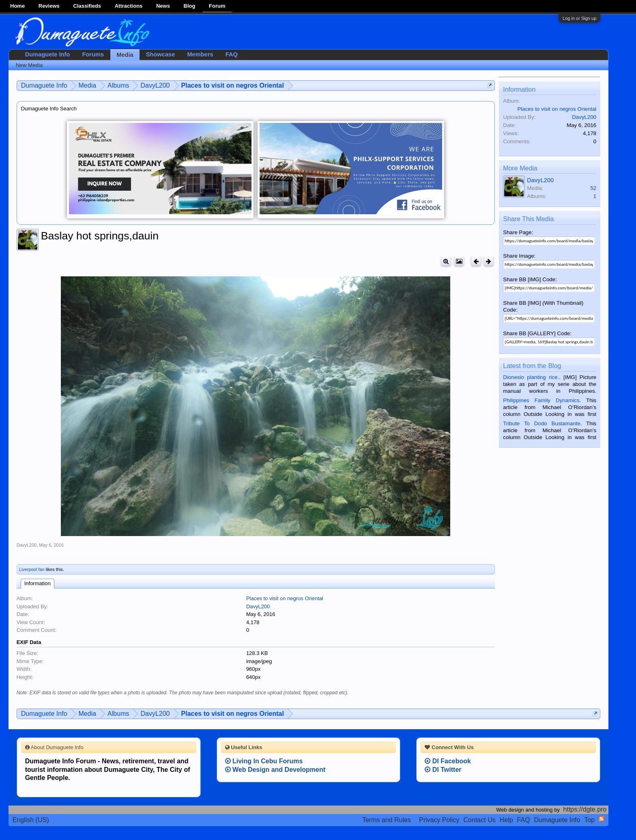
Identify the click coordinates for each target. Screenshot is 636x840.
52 (593, 188)
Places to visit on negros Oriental (285, 598)
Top (589, 820)
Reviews (49, 6)
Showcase (161, 54)
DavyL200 (27, 545)
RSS (602, 819)
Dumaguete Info (48, 54)
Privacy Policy (439, 820)
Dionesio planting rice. (531, 377)
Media (125, 55)
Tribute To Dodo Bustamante (541, 423)
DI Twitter (443, 770)
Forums (93, 54)
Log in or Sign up (579, 18)
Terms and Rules (387, 820)
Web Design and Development (275, 770)
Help (506, 820)
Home (17, 6)
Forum (217, 6)
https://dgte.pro (585, 809)
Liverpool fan (32, 569)
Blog (190, 6)
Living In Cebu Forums (264, 761)
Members (200, 54)
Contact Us (480, 820)
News (163, 6)
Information (38, 583)
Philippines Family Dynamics (541, 400)
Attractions (129, 6)
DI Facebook (448, 761)
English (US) (31, 820)
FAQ (232, 54)
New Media (29, 65)
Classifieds (87, 6)
